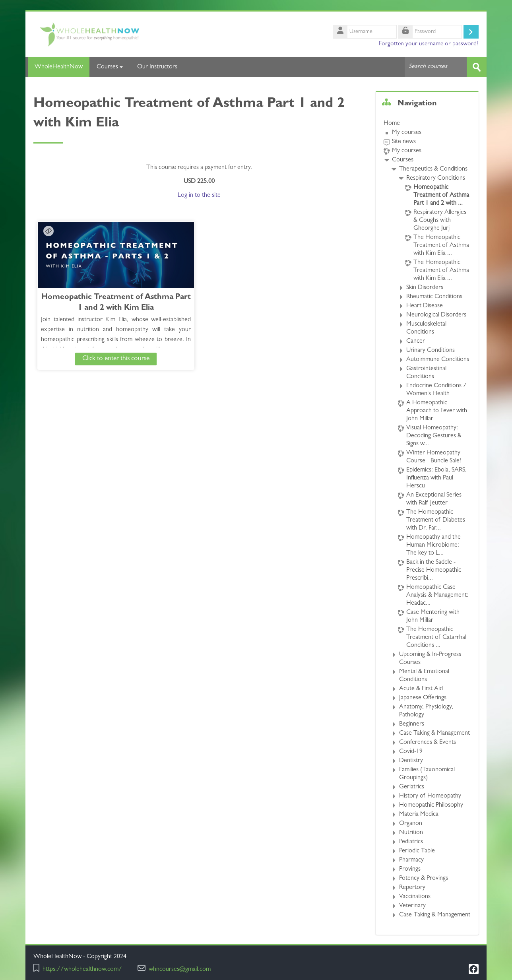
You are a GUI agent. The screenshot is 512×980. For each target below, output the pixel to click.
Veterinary (412, 906)
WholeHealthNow (57, 67)
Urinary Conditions (431, 351)
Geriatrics (412, 787)
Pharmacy (411, 860)
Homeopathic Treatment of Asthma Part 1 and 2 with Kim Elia (102, 308)
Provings (410, 869)
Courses (110, 67)
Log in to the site (199, 195)
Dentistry (411, 761)
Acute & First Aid (421, 689)
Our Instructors (157, 67)
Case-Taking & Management (435, 915)
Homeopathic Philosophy (431, 805)
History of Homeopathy (430, 796)
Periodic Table (417, 851)
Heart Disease (425, 306)
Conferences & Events (428, 743)
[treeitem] (427, 519)
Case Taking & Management (434, 734)
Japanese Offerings (423, 698)
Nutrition (411, 833)
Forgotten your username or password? (429, 44)
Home (392, 124)
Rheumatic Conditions (434, 297)
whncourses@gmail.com (180, 970)
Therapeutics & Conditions (433, 169)
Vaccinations (415, 897)
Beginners (412, 724)
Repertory (412, 888)
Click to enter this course (102, 358)
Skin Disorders (425, 288)
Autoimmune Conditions (438, 360)
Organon (411, 824)
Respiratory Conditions (436, 179)
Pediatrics (411, 842)
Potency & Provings (424, 879)
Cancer (416, 342)
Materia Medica (419, 815)
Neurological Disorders (436, 315)
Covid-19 (411, 752)
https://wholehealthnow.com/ (82, 970)
